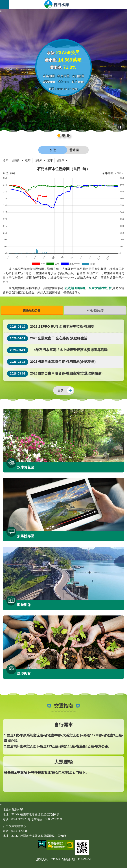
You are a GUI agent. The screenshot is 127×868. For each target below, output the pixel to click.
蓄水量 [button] (74, 150)
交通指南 (63, 706)
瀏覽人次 (42, 859)
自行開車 (63, 725)
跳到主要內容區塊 (2, 2)
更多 (60, 390)
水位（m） (10, 173)
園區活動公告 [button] (32, 310)
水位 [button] (53, 150)
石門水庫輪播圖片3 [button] (63, 135)
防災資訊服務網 (75, 288)
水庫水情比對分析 (100, 288)
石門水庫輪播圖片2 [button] (59, 135)
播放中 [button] (120, 127)
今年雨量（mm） (113, 173)
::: (1, 11)
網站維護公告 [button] (95, 310)
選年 (6, 160)
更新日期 (69, 859)
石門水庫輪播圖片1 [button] (68, 135)
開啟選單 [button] (4, 4)
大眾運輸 (63, 762)
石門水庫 (68, 4)
